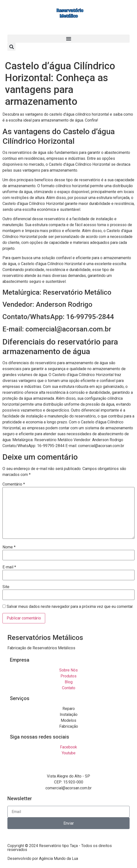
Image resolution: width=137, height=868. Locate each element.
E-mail (9, 567)
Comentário (14, 484)
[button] (68, 39)
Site (6, 587)
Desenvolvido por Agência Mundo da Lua (43, 859)
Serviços (20, 698)
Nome (9, 547)
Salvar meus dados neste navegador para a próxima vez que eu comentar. (70, 607)
